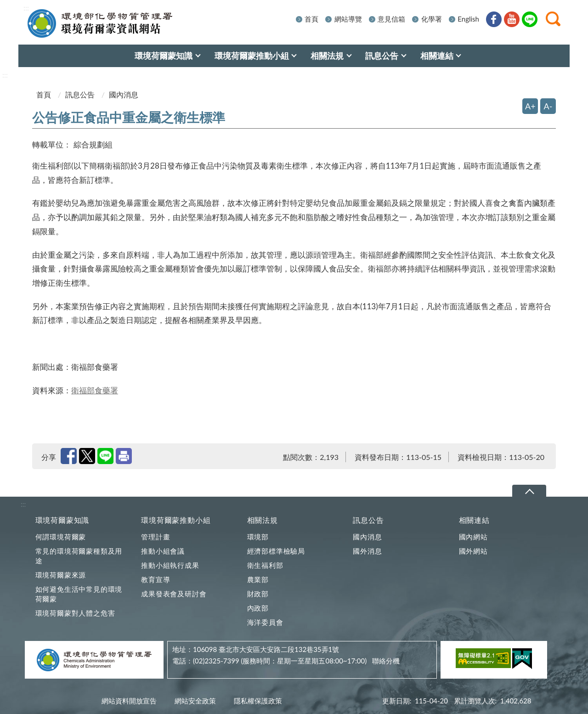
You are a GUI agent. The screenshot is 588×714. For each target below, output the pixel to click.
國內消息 (367, 537)
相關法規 (263, 520)
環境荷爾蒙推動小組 (176, 520)
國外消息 (367, 551)
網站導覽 (348, 19)
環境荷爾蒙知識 (62, 520)
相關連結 (474, 520)
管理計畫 (155, 537)
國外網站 (473, 551)
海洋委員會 (265, 622)
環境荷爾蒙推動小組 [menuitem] (252, 56)
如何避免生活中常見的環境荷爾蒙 (79, 594)
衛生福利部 (265, 565)
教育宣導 (155, 579)
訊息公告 (80, 94)
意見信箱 (391, 19)
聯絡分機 (386, 661)
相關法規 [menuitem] (327, 56)
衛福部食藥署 (95, 390)
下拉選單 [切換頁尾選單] (529, 491)
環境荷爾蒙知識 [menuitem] (164, 56)
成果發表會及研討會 (174, 594)
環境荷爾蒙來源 (61, 575)
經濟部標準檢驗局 (276, 551)
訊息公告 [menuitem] (382, 56)
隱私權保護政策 (258, 701)
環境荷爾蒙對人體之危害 (75, 613)
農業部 (258, 579)
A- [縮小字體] (548, 106)
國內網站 (473, 537)
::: (26, 8)
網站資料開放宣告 (129, 701)
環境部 (258, 537)
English (468, 19)
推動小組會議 (163, 551)
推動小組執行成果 (170, 565)
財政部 (258, 594)
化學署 (432, 19)
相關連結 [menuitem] (437, 56)
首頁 (311, 19)
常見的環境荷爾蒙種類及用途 (79, 556)
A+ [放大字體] (530, 106)
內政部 (258, 608)
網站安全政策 (195, 701)
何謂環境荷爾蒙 (61, 537)
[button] (553, 19)
